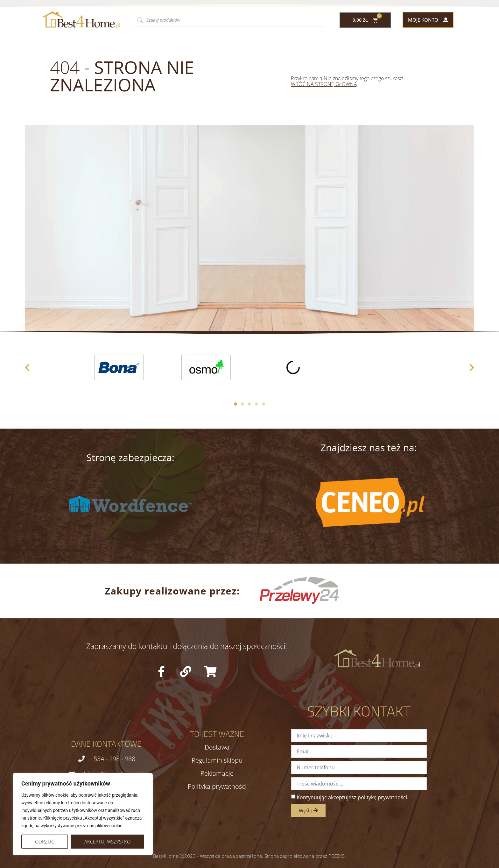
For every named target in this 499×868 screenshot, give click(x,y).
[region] (83, 814)
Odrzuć (45, 842)
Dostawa (217, 747)
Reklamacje (217, 773)
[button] (27, 367)
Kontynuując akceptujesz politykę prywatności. (352, 797)
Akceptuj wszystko (107, 842)
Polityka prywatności (217, 786)
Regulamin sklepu (217, 760)
